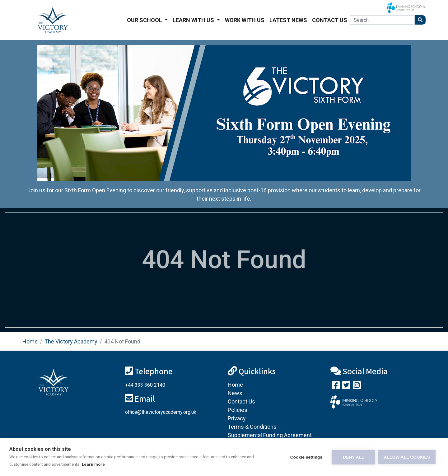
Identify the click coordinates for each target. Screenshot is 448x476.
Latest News (288, 20)
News (235, 393)
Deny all (353, 457)
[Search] (382, 20)
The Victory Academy (71, 341)
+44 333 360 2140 (145, 385)
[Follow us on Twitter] (346, 387)
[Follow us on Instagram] (357, 387)
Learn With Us (194, 20)
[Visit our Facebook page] (336, 387)
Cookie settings (306, 457)
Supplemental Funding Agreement (270, 435)
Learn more (93, 464)
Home (30, 341)
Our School (145, 20)
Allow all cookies (407, 457)
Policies (238, 410)
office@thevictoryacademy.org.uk (161, 412)
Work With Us (245, 20)
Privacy (237, 418)
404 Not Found (122, 341)
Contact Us (330, 20)
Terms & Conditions (252, 427)
